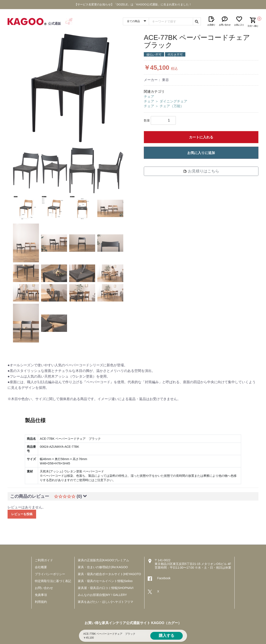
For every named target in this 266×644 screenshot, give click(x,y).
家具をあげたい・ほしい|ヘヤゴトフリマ (106, 602)
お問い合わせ (44, 588)
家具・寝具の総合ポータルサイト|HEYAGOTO (109, 574)
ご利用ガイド (44, 560)
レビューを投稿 (22, 514)
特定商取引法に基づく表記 (53, 581)
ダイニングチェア (173, 101)
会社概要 (41, 567)
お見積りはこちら (201, 171)
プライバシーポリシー (50, 574)
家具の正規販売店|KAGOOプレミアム (103, 560)
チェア (149, 97)
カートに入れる (201, 137)
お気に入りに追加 (201, 153)
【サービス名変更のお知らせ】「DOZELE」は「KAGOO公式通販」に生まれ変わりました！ (133, 4)
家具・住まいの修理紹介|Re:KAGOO (103, 567)
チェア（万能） (172, 106)
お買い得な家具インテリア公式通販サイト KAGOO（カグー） (133, 623)
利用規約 (41, 602)
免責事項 (41, 595)
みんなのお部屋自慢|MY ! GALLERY (102, 595)
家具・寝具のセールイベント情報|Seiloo (105, 581)
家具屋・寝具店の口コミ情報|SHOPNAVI (106, 588)
